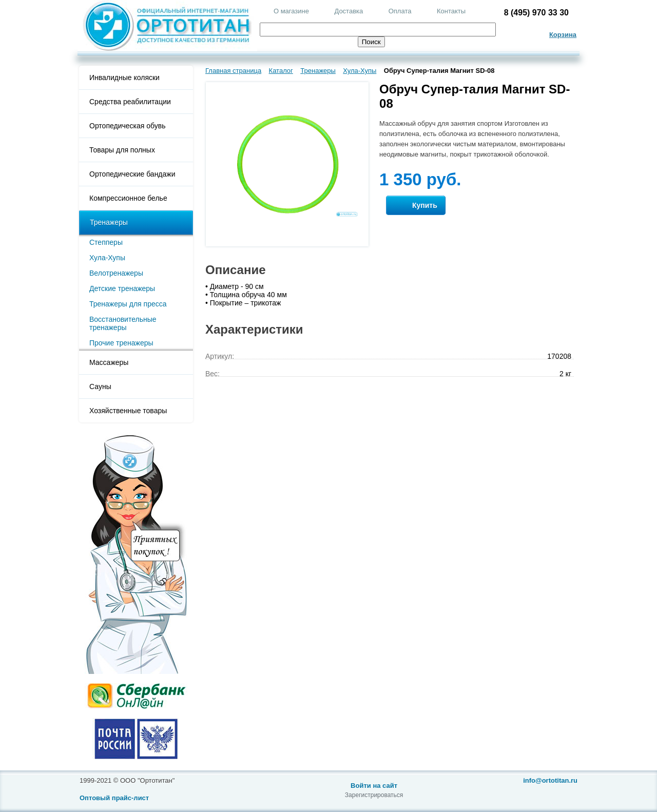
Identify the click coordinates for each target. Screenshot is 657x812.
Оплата (400, 11)
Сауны (100, 386)
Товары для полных (122, 150)
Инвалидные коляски (124, 78)
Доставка (349, 11)
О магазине (291, 11)
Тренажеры (109, 222)
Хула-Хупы (107, 258)
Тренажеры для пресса (128, 304)
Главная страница (233, 71)
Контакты (451, 11)
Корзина (563, 35)
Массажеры (109, 362)
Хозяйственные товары (128, 411)
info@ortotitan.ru (550, 780)
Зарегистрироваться (374, 795)
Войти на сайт (374, 786)
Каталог (281, 71)
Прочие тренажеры (121, 343)
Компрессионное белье (128, 198)
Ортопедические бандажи (132, 174)
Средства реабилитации (130, 102)
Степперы (106, 242)
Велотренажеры (116, 273)
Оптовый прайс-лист (114, 798)
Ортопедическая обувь (127, 126)
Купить (416, 206)
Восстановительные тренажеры (123, 323)
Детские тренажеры (122, 288)
